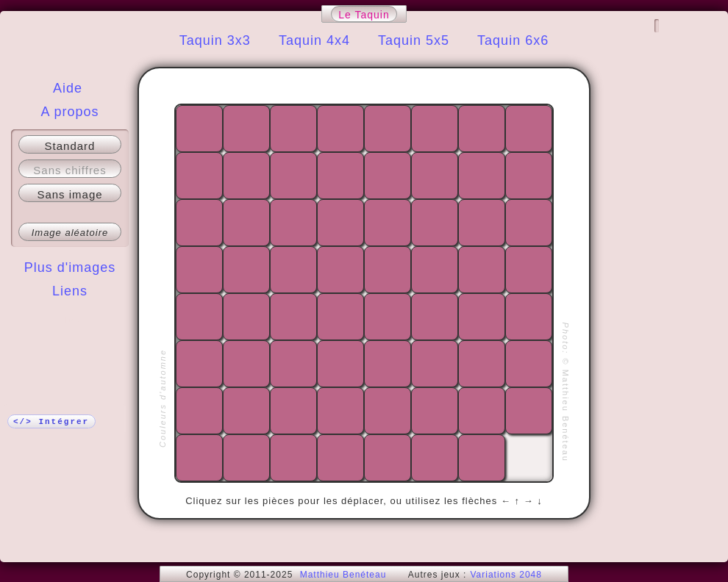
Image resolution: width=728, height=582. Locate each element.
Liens (70, 291)
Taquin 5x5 (414, 40)
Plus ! (70, 320)
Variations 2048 (506, 575)
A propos (69, 112)
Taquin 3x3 (215, 40)
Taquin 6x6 (513, 40)
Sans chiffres (69, 170)
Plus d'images (70, 267)
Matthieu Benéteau (343, 575)
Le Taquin (364, 15)
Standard (70, 146)
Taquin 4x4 (314, 40)
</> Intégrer (51, 422)
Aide (68, 88)
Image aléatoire (70, 233)
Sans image (69, 194)
